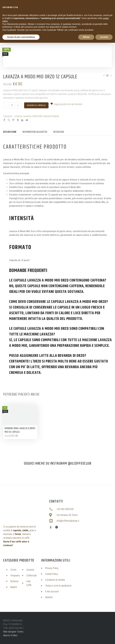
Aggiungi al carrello (36, 105)
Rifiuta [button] (86, 37)
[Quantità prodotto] (12, 105)
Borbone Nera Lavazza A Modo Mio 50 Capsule (20, 430)
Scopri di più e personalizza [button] (21, 37)
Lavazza (18, 116)
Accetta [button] (104, 37)
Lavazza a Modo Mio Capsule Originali (41, 116)
